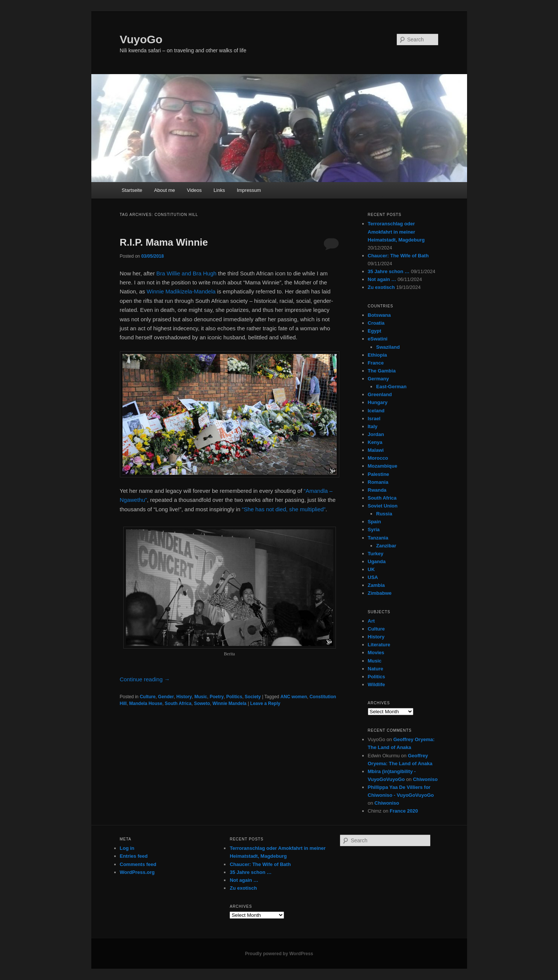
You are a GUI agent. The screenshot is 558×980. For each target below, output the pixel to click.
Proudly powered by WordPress (279, 954)
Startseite (132, 190)
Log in (127, 848)
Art (371, 621)
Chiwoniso (425, 779)
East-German (391, 387)
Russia (384, 514)
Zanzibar (386, 546)
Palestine (379, 474)
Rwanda (377, 490)
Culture (148, 697)
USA (373, 577)
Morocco (378, 458)
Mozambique (383, 466)
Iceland (376, 411)
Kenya (375, 442)
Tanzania (378, 538)
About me (165, 190)
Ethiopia (377, 355)
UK (371, 569)
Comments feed (138, 864)
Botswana (379, 315)
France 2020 (404, 811)
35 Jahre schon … (389, 271)
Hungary (378, 402)
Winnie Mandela (229, 703)
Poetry (217, 697)
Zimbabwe (380, 593)
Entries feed (134, 856)
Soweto (202, 703)
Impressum (249, 190)
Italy (373, 426)
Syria (374, 530)
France (376, 363)
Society (253, 697)
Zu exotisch (381, 287)
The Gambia (382, 371)
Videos (194, 190)
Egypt (375, 331)
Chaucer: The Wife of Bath (398, 256)
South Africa (178, 703)
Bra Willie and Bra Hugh (186, 273)
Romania (378, 482)
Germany (378, 379)
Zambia (377, 585)
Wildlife (377, 684)
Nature (376, 669)
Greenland (380, 394)
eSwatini (378, 339)
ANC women (294, 697)
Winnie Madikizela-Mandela (181, 291)
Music (201, 697)
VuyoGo (141, 39)
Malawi (376, 450)
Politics (234, 697)
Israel (374, 419)
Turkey (376, 554)
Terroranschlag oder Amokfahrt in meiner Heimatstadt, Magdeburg (396, 232)
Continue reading (145, 679)
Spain (374, 522)
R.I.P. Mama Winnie (164, 242)
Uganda (377, 561)
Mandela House (146, 703)
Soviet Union (383, 506)
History (184, 697)
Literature (379, 645)
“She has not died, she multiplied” (284, 509)
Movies (376, 653)
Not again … (382, 279)
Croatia (376, 323)
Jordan (376, 434)
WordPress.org (137, 872)
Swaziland (388, 347)
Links (219, 190)
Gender (166, 697)
